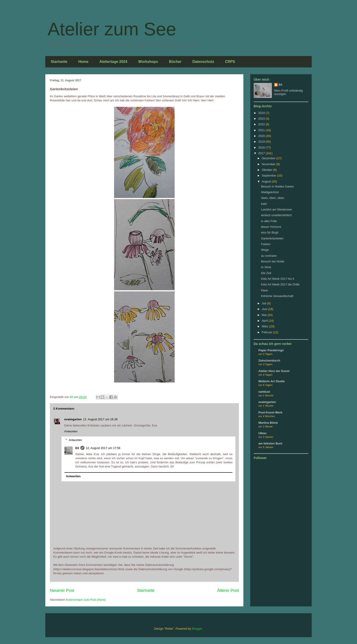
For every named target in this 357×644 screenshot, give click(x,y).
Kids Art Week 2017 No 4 (277, 279)
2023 (262, 119)
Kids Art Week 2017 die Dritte (280, 284)
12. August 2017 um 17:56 (103, 448)
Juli (264, 303)
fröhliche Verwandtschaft (277, 296)
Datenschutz (203, 62)
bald (264, 204)
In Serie (266, 267)
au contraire (269, 256)
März (266, 326)
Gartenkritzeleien (272, 238)
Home (83, 62)
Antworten (71, 431)
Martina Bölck (268, 423)
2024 (262, 113)
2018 (262, 148)
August (267, 181)
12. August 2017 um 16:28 (100, 419)
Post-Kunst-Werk (270, 412)
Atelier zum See (112, 29)
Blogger (197, 629)
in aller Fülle (269, 221)
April (265, 321)
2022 (262, 124)
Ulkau (262, 433)
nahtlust (264, 392)
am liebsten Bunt (270, 443)
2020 (262, 136)
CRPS (230, 62)
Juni (265, 309)
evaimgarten (73, 419)
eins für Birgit (270, 232)
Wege (265, 250)
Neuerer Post (62, 590)
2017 (262, 153)
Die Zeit (266, 273)
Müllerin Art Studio (272, 381)
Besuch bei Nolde (273, 261)
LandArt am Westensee (276, 209)
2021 (262, 130)
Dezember (269, 158)
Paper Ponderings (271, 350)
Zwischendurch (269, 360)
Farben (266, 244)
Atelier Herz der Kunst (274, 371)
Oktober (268, 170)
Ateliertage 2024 (113, 62)
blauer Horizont (271, 227)
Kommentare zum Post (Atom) (86, 600)
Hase (264, 290)
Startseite (59, 62)
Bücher (175, 62)
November (269, 164)
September (269, 176)
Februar (267, 332)
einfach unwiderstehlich (276, 215)
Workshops (148, 62)
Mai (265, 315)
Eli (77, 448)
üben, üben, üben (272, 198)
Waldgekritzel (270, 192)
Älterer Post (228, 590)
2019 (262, 142)
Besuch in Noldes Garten (277, 186)
